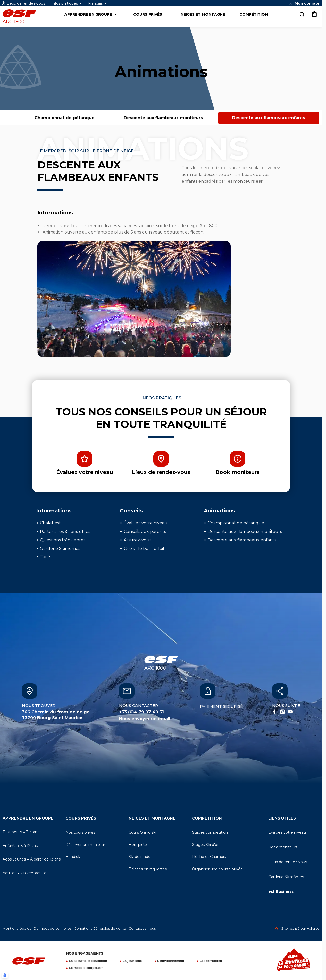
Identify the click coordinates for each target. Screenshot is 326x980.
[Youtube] (290, 712)
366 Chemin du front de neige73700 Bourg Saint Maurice (56, 715)
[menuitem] (32, 819)
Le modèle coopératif (86, 968)
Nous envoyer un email (145, 719)
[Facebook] (274, 712)
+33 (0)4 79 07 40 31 (141, 712)
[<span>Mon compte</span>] (304, 3)
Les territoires (211, 961)
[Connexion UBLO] (5, 975)
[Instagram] (282, 712)
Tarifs (45, 557)
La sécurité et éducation (88, 961)
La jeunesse (132, 961)
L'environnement (171, 961)
